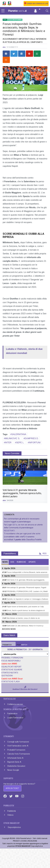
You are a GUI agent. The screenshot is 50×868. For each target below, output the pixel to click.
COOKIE (24, 841)
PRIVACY (16, 841)
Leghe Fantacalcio (15, 718)
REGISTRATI (9, 531)
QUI (14, 525)
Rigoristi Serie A (14, 762)
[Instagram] (23, 796)
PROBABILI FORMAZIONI (12, 658)
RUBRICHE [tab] (21, 562)
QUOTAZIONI (7, 676)
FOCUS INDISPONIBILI (11, 661)
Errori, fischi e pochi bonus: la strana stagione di (26, 610)
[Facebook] (5, 796)
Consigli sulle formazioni (18, 742)
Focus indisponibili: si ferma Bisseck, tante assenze (27, 572)
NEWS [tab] (5, 562)
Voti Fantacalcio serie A (18, 746)
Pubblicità (12, 811)
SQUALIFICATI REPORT (11, 667)
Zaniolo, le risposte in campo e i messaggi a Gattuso (27, 599)
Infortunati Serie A (15, 758)
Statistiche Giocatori (16, 766)
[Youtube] (17, 796)
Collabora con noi (15, 704)
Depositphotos (14, 827)
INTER (8, 443)
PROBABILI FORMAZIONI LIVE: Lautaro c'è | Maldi (27, 591)
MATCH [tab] (7, 645)
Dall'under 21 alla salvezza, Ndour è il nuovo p (25, 626)
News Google (13, 770)
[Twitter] (11, 796)
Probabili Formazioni (16, 750)
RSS (43, 554)
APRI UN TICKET (12, 788)
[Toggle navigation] (47, 11)
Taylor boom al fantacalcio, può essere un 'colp (25, 607)
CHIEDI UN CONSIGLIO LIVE (37, 4)
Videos (10, 815)
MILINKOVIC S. (13, 438)
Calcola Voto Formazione (19, 754)
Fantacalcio (12, 714)
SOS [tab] (12, 562)
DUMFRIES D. (32, 438)
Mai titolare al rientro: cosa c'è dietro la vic (23, 618)
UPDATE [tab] (32, 562)
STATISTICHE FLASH (11, 682)
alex (4, 47)
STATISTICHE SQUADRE (12, 670)
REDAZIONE (32, 841)
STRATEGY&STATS (10, 673)
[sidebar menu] (3, 11)
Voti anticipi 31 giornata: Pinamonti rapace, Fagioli (27, 587)
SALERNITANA (19, 434)
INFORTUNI (35, 443)
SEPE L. (20, 443)
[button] (37, 9)
